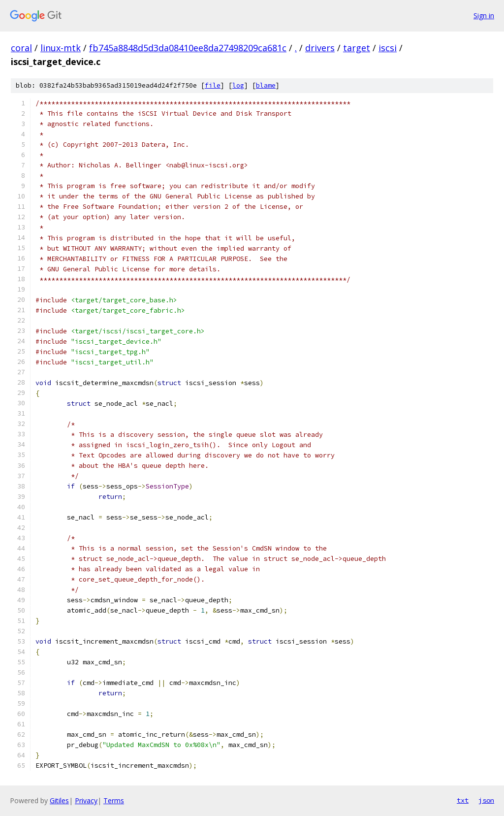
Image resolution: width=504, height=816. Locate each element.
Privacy (86, 800)
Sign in (484, 16)
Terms (114, 800)
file (213, 85)
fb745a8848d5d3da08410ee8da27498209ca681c (188, 48)
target (357, 48)
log (238, 85)
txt (463, 800)
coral (21, 48)
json (486, 800)
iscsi (388, 48)
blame (266, 85)
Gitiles (59, 800)
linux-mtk (61, 48)
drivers (320, 48)
